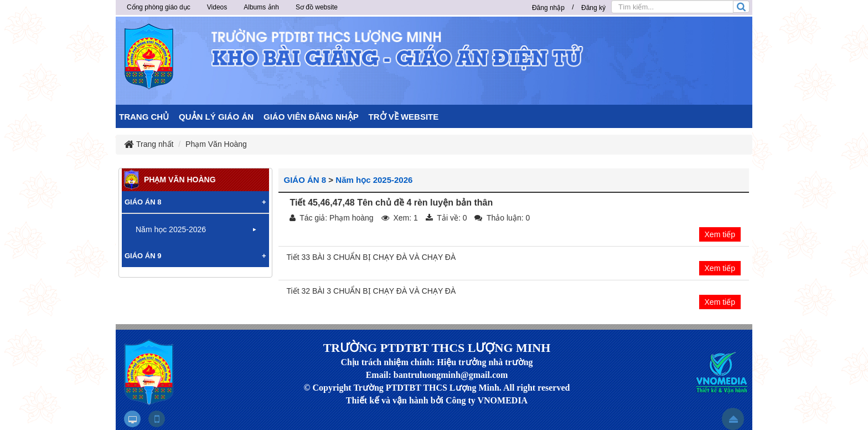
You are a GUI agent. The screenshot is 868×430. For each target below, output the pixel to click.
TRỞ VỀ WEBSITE (404, 117)
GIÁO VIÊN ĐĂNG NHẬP (311, 117)
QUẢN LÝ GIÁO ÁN (216, 117)
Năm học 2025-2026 (374, 180)
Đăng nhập (548, 8)
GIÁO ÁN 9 (143, 256)
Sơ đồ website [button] (317, 7)
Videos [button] (217, 7)
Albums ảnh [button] (261, 7)
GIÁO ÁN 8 (305, 180)
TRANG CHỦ (144, 117)
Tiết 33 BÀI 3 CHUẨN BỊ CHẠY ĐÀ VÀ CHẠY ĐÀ (371, 257)
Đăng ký (593, 8)
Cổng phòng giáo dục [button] (159, 7)
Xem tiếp (720, 234)
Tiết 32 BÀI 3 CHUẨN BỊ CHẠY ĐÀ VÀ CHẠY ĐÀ (371, 291)
